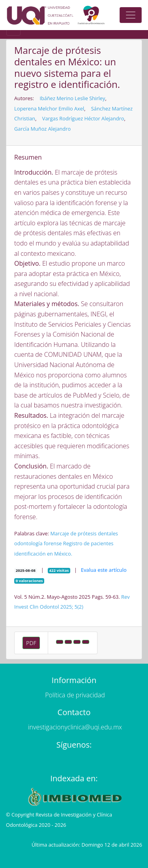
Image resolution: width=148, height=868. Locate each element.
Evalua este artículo (104, 570)
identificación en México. (43, 554)
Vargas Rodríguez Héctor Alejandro (83, 118)
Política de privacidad (75, 695)
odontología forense (38, 543)
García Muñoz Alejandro (42, 129)
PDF (31, 643)
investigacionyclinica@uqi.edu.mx (75, 727)
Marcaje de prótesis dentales (84, 533)
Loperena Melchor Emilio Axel (49, 108)
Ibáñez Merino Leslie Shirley (72, 98)
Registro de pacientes (88, 543)
